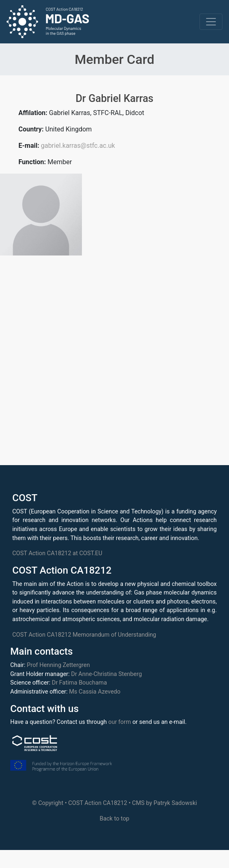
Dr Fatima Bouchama (79, 683)
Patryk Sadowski (175, 803)
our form (119, 722)
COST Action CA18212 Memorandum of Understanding (84, 635)
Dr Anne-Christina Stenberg (106, 674)
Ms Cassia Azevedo (95, 692)
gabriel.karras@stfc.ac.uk (78, 146)
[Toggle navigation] (211, 22)
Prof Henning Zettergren (59, 665)
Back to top (114, 819)
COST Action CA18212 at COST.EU (57, 553)
